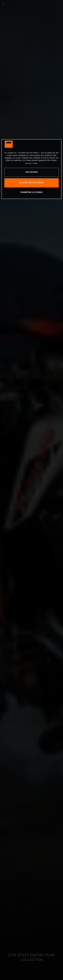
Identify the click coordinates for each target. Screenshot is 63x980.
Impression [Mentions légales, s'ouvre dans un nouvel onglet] (35, 163)
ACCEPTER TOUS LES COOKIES (32, 183)
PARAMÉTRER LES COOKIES (31, 193)
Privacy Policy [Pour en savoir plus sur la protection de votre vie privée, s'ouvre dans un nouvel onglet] (29, 163)
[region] (31, 169)
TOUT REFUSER (31, 172)
